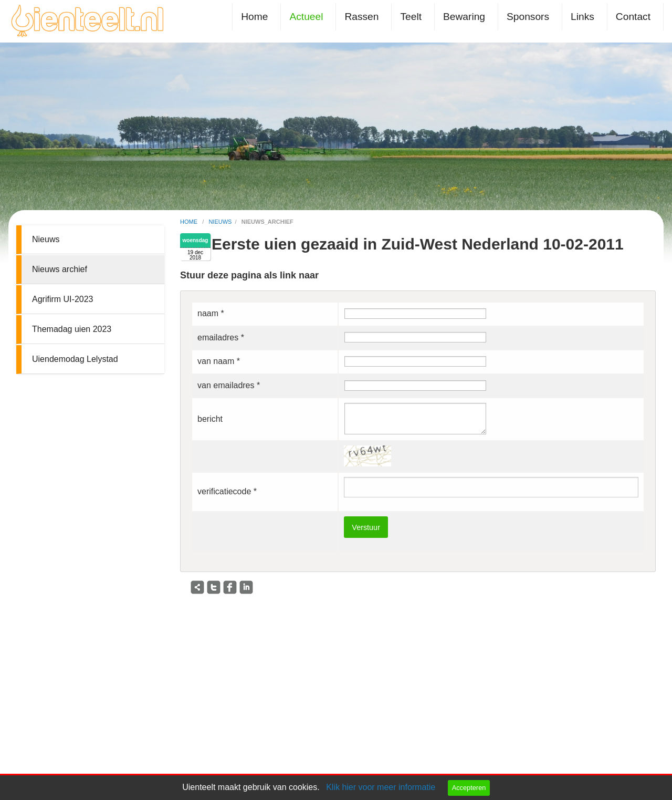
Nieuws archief (60, 269)
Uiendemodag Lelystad (75, 359)
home (190, 222)
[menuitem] (256, 17)
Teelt (411, 17)
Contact (633, 17)
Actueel (306, 17)
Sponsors (528, 17)
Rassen (361, 17)
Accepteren (469, 788)
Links (582, 17)
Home (254, 17)
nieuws (220, 222)
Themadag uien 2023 (72, 329)
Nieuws (46, 239)
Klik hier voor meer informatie (381, 787)
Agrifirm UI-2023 (62, 299)
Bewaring (464, 17)
